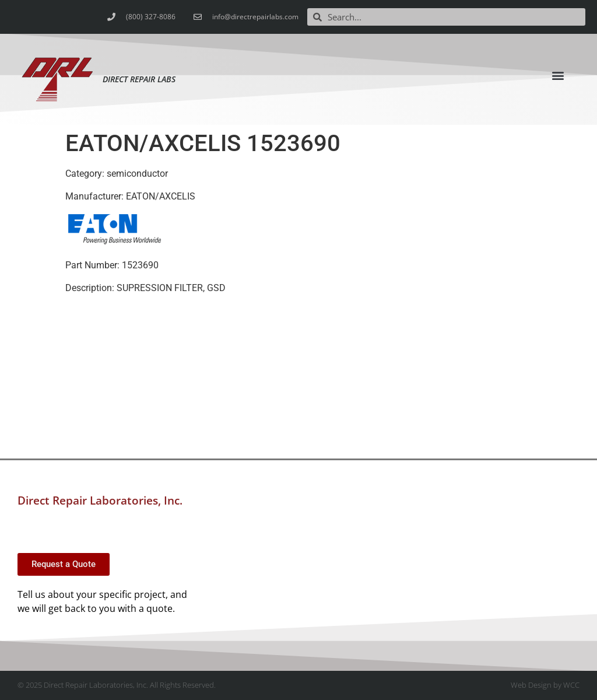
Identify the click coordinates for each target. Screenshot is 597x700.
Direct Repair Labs (139, 79)
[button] (558, 76)
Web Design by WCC (545, 685)
